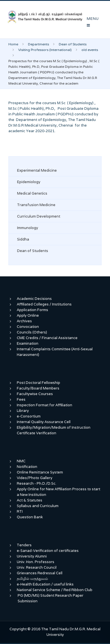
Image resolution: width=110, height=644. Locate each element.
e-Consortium (29, 416)
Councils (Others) (32, 332)
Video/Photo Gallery (35, 478)
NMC (21, 461)
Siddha (23, 239)
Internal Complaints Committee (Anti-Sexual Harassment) (55, 352)
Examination (28, 343)
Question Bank (30, 517)
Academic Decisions (34, 299)
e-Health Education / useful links (45, 584)
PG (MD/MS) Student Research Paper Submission (51, 598)
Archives (24, 321)
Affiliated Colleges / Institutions (44, 304)
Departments (38, 44)
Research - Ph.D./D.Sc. (37, 483)
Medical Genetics (32, 193)
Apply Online (28, 315)
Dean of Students (73, 44)
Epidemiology (29, 182)
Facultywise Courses (35, 394)
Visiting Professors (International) (45, 50)
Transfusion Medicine (36, 205)
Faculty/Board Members (38, 388)
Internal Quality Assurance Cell (44, 422)
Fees (21, 399)
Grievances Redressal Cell (40, 573)
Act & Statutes (30, 500)
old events (90, 50)
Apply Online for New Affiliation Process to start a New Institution (58, 492)
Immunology (28, 228)
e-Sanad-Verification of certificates (48, 551)
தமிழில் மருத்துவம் (32, 579)
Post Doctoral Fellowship (38, 383)
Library (23, 411)
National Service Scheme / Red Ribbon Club (55, 590)
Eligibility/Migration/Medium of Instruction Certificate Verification (54, 430)
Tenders (24, 545)
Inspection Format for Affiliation (45, 405)
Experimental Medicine (37, 170)
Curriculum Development (39, 216)
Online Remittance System (40, 472)
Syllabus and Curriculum (38, 506)
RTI (20, 511)
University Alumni (32, 556)
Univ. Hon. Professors (36, 562)
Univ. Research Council (37, 567)
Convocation (28, 327)
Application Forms (32, 310)
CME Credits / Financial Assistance (47, 338)
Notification (27, 467)
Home (13, 44)
